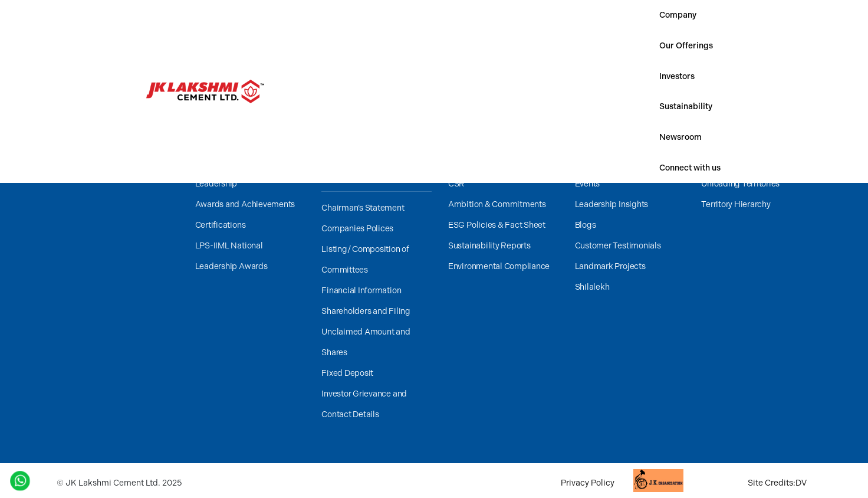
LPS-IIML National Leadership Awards (231, 256)
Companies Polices (357, 229)
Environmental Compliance (499, 266)
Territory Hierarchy (736, 204)
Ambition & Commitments (497, 204)
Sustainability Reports (489, 246)
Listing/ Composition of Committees (365, 260)
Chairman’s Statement (363, 208)
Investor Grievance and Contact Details (364, 404)
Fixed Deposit (347, 373)
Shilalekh (592, 287)
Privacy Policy (588, 483)
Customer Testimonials (618, 246)
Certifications (221, 225)
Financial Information (361, 291)
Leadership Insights (611, 204)
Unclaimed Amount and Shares (366, 342)
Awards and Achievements (245, 204)
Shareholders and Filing (366, 311)
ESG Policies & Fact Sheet (497, 225)
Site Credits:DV (777, 483)
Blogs (586, 225)
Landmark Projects (610, 266)
